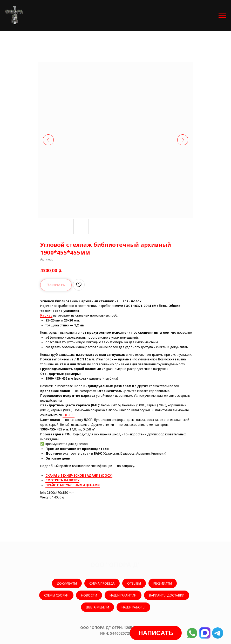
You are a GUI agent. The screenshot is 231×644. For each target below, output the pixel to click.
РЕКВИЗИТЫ (163, 583)
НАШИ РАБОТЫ (133, 607)
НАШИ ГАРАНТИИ (123, 595)
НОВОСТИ (89, 595)
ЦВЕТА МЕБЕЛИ (97, 607)
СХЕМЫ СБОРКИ (56, 595)
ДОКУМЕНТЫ (67, 583)
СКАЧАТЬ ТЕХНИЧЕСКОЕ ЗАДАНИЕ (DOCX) (79, 475)
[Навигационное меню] (222, 15)
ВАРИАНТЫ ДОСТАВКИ (167, 595)
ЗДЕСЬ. (69, 415)
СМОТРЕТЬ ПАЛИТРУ (62, 480)
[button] (156, 633)
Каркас (46, 315)
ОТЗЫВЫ (134, 583)
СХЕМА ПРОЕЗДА (102, 583)
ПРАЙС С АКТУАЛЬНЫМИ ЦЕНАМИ (73, 485)
